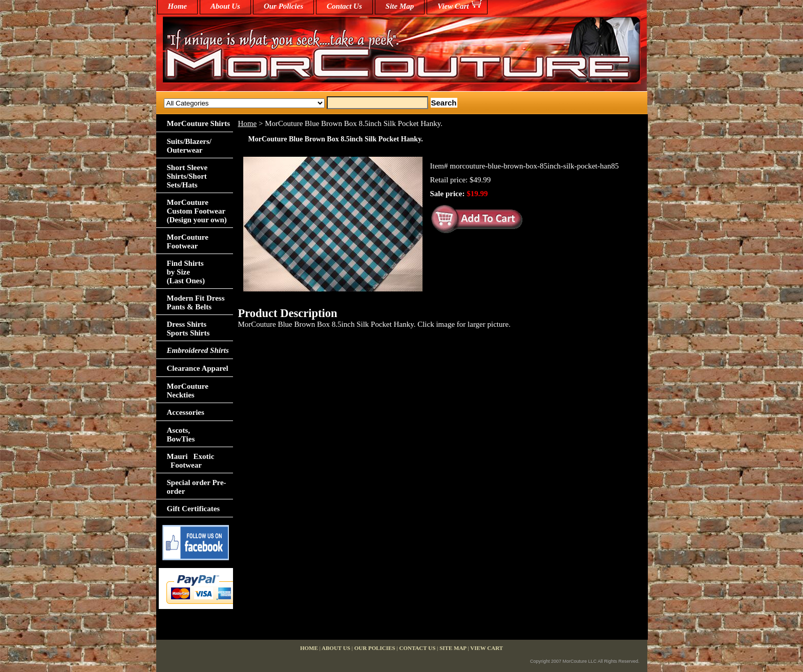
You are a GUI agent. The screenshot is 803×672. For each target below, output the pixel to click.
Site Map (400, 6)
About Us (225, 6)
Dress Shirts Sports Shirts (188, 329)
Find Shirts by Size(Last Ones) (186, 272)
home (178, 6)
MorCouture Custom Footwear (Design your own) (197, 211)
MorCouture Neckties (188, 391)
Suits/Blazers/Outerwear (189, 146)
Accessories (186, 412)
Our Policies (283, 6)
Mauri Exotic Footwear (191, 461)
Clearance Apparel (198, 368)
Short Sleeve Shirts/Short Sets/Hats (187, 176)
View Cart (453, 6)
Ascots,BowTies (181, 435)
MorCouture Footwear (188, 241)
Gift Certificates (194, 509)
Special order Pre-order (197, 487)
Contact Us (344, 6)
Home (248, 123)
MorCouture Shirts (198, 123)
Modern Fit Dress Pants (196, 302)
